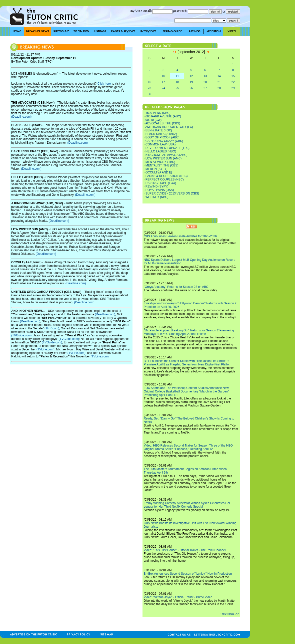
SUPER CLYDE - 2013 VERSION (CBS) (172, 193)
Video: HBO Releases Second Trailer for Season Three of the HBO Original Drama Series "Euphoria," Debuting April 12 (188, 447)
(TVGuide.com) (21, 335)
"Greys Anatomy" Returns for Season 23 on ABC (176, 287)
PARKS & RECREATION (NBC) (167, 176)
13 (205, 76)
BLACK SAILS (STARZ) (161, 134)
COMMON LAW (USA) (161, 144)
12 (191, 76)
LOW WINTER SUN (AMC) (164, 158)
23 (149, 88)
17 (163, 82)
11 (177, 76)
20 (205, 82)
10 (163, 76)
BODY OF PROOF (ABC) (162, 137)
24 (163, 88)
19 (191, 82)
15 (233, 76)
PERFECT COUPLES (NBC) (165, 179)
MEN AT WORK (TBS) (160, 162)
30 (149, 94)
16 (149, 82)
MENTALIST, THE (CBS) (162, 165)
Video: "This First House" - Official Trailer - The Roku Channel (185, 550)
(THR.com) (52, 328)
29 (233, 88)
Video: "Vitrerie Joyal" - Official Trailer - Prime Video (178, 597)
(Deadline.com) (21, 117)
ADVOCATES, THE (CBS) (163, 123)
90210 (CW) (154, 120)
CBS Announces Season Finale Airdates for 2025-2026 (180, 236)
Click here (104, 84)
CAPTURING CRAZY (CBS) (164, 141)
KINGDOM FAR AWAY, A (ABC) (166, 155)
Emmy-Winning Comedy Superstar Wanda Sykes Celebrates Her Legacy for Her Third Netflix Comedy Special (187, 505)
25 (177, 88)
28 (219, 88)
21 (219, 82)
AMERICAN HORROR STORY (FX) (169, 127)
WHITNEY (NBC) (157, 197)
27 (205, 88)
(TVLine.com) (45, 349)
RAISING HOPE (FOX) (161, 183)
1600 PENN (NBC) (158, 113)
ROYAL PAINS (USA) (160, 190)
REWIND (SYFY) (157, 186)
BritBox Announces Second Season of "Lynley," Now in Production (188, 574)
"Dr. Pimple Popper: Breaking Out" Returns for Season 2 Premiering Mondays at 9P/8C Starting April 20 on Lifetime (189, 332)
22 (233, 82)
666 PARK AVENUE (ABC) (163, 116)
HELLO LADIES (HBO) (161, 151)
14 (219, 76)
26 (191, 88)
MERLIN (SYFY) (156, 169)
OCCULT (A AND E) (159, 172)
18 (177, 82)
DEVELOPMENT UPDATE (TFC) (167, 148)
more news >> (229, 614)
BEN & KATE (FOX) (159, 130)
